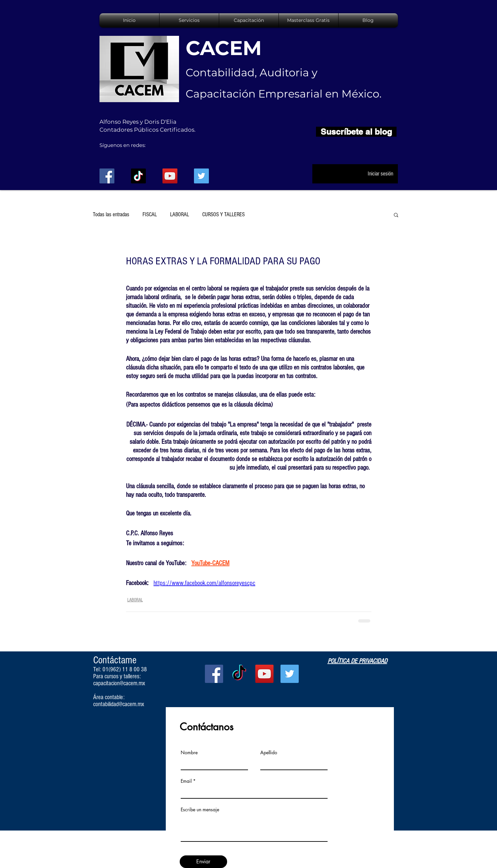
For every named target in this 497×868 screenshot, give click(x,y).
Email (186, 781)
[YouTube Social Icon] (170, 176)
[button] (396, 215)
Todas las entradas (111, 214)
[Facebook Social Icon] (107, 176)
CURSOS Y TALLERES (223, 214)
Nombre (189, 753)
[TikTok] (138, 176)
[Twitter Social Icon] (201, 176)
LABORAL (180, 214)
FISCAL (150, 214)
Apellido (269, 753)
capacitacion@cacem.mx (119, 683)
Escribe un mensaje (200, 810)
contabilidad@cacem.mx (119, 704)
